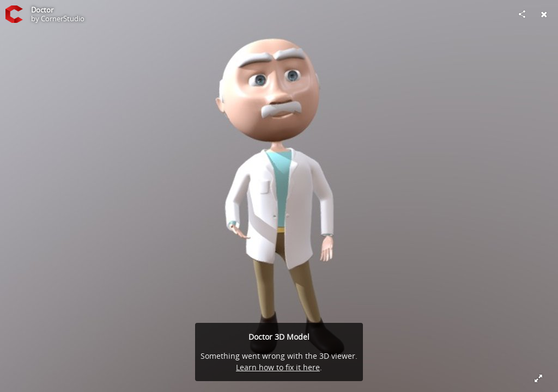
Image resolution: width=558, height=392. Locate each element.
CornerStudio (63, 19)
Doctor (42, 10)
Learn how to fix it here (278, 367)
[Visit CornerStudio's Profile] (14, 14)
